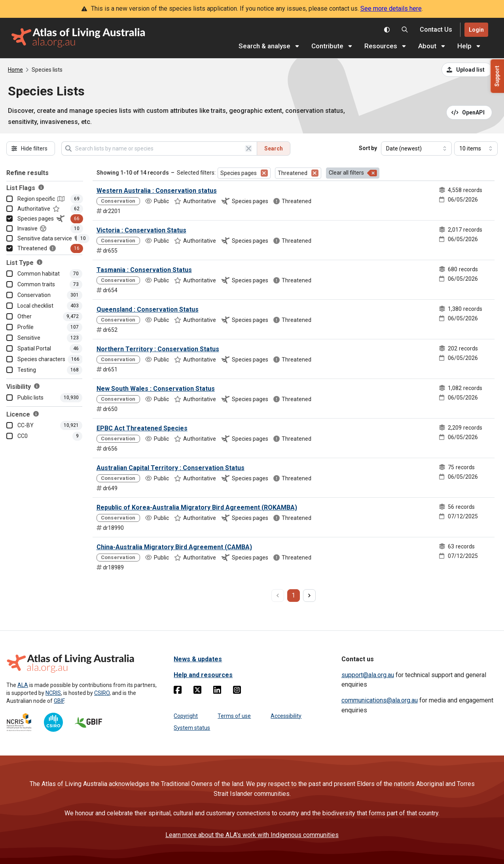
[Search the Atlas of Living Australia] (405, 30)
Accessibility (286, 716)
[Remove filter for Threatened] (315, 173)
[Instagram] (237, 691)
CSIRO (102, 693)
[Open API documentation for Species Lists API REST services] (469, 112)
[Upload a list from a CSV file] (467, 70)
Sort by (368, 148)
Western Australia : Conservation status (157, 191)
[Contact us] (436, 30)
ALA (23, 685)
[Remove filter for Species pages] (264, 173)
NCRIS (53, 693)
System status (192, 728)
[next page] (309, 596)
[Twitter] (197, 691)
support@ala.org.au (368, 675)
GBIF (59, 701)
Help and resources (203, 675)
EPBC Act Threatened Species (142, 428)
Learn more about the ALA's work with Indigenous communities (252, 835)
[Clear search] (248, 148)
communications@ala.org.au (380, 700)
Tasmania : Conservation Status (144, 270)
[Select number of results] (476, 148)
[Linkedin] (217, 691)
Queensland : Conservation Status (148, 309)
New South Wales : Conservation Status (156, 389)
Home (15, 70)
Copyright (186, 716)
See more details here (391, 9)
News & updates (198, 659)
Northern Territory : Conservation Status (158, 349)
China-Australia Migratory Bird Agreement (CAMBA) (174, 547)
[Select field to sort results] (416, 148)
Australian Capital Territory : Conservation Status (171, 468)
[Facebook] (178, 691)
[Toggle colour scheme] (387, 30)
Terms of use (234, 716)
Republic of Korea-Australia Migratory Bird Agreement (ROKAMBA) (197, 507)
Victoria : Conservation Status (141, 230)
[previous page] (278, 596)
